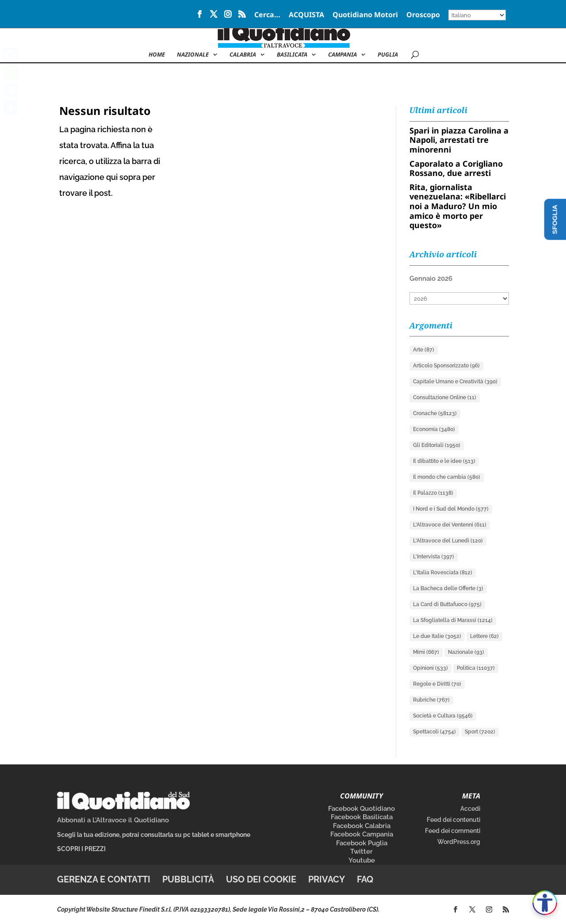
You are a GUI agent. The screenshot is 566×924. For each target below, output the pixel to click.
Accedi (470, 809)
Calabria (243, 55)
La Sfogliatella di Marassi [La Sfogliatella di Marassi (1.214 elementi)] (453, 620)
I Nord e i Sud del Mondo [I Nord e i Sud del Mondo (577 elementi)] (451, 509)
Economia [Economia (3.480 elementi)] (434, 429)
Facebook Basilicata (362, 817)
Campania (342, 55)
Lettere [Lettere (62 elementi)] (484, 636)
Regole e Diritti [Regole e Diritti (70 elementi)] (437, 684)
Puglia (388, 55)
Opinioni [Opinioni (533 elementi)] (430, 668)
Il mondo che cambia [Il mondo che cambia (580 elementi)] (447, 477)
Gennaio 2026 (431, 279)
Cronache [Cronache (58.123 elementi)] (435, 413)
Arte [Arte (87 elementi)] (424, 350)
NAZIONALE (193, 55)
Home (157, 55)
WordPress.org (459, 842)
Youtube (362, 860)
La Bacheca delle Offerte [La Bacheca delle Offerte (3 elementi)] (448, 588)
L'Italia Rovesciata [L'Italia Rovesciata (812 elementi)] (443, 573)
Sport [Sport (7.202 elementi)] (480, 732)
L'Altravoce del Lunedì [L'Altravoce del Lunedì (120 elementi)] (448, 541)
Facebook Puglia (362, 843)
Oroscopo (423, 15)
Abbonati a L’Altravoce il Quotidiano (113, 820)
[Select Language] (477, 15)
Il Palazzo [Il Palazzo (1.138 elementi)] (433, 493)
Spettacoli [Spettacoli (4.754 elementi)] (434, 732)
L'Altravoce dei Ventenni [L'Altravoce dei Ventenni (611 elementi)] (450, 525)
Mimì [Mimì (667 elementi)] (426, 652)
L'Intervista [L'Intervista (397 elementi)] (434, 557)
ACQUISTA (306, 15)
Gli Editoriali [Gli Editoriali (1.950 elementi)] (437, 445)
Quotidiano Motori (365, 15)
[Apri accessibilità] (545, 903)
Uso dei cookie (261, 879)
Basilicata (292, 55)
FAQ (365, 879)
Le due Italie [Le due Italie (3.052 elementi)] (437, 636)
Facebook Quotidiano (361, 809)
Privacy (327, 879)
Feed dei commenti (453, 831)
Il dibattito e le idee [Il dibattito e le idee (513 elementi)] (444, 461)
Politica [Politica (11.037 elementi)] (476, 668)
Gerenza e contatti (104, 879)
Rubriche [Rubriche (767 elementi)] (431, 700)
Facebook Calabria (362, 826)
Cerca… (267, 15)
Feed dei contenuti (453, 820)
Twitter (361, 851)
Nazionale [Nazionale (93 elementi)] (466, 652)
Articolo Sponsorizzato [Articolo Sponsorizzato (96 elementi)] (446, 366)
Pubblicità (188, 879)
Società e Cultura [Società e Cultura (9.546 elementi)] (443, 716)
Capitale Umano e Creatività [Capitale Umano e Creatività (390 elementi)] (455, 382)
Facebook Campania (362, 834)
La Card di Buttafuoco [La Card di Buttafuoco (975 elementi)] (447, 604)
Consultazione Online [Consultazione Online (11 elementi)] (445, 397)
